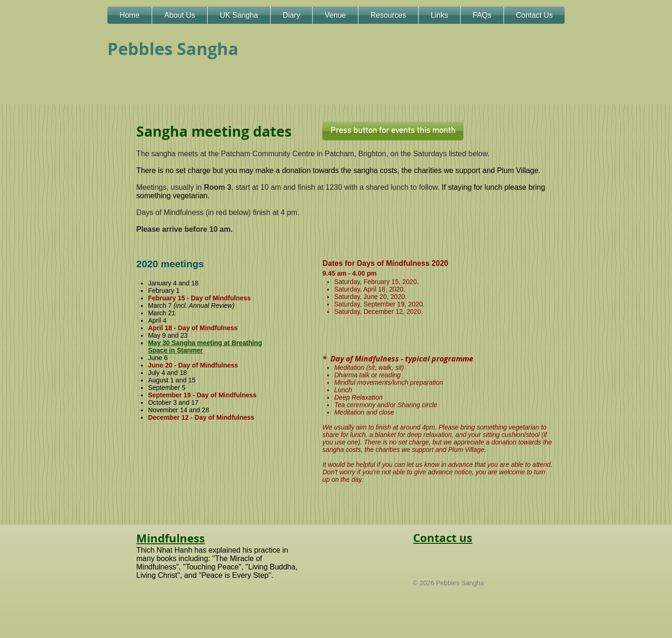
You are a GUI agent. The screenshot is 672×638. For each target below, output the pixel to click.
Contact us (443, 538)
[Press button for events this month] (393, 131)
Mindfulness (171, 538)
